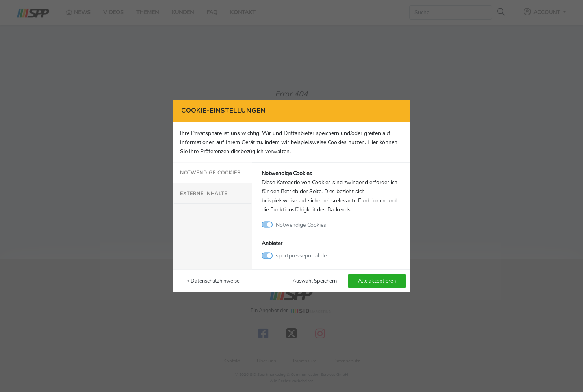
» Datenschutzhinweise (213, 281)
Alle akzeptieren (377, 281)
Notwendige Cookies (210, 172)
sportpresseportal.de (301, 255)
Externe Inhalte (204, 193)
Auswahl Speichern (315, 281)
